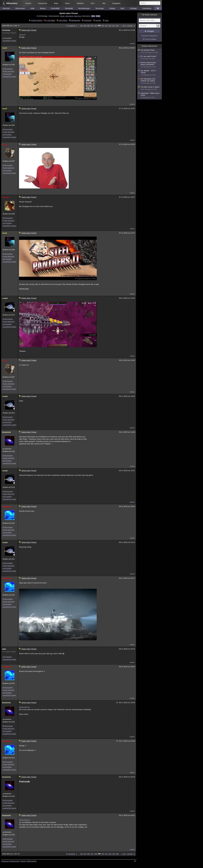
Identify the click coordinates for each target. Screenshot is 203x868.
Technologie (100, 8)
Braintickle (6, 432)
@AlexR (22, 35)
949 (114, 26)
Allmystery (12, 3)
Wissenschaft (20, 8)
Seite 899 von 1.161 (11, 26)
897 (92, 26)
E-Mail (98, 16)
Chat (93, 3)
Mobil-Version (32, 861)
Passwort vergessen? (150, 36)
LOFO (5, 144)
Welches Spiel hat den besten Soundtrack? (150, 65)
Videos (67, 3)
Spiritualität (69, 8)
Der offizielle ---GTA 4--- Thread (150, 73)
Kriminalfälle (55, 8)
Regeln (23, 861)
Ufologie (112, 8)
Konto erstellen (151, 39)
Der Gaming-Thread (150, 51)
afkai (4, 649)
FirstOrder (6, 30)
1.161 (124, 26)
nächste (130, 26)
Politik (32, 8)
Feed (93, 16)
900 (103, 26)
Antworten (88, 20)
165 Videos (63, 20)
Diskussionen (43, 3)
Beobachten (76, 20)
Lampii (5, 298)
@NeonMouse (24, 707)
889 (89, 26)
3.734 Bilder (51, 20)
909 (110, 26)
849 (85, 26)
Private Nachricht (8, 71)
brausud (6, 197)
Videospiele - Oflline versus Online (150, 95)
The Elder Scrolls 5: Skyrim (150, 88)
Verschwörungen (84, 8)
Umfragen (133, 8)
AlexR (5, 48)
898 (96, 26)
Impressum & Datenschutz (10, 861)
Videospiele (69, 16)
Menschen (6, 8)
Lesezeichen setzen (9, 41)
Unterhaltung (147, 8)
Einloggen (151, 31)
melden (132, 44)
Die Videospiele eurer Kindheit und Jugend (150, 81)
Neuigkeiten (116, 3)
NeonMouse (7, 507)
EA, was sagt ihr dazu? (150, 58)
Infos (107, 20)
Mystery (43, 8)
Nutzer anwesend (150, 15)
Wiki (104, 3)
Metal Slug (77, 16)
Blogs (56, 3)
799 (81, 26)
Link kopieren (7, 38)
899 (99, 26)
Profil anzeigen (8, 69)
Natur (122, 8)
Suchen (98, 20)
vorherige (71, 26)
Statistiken (80, 3)
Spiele (62, 16)
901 (106, 26)
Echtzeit (28, 3)
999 (117, 26)
